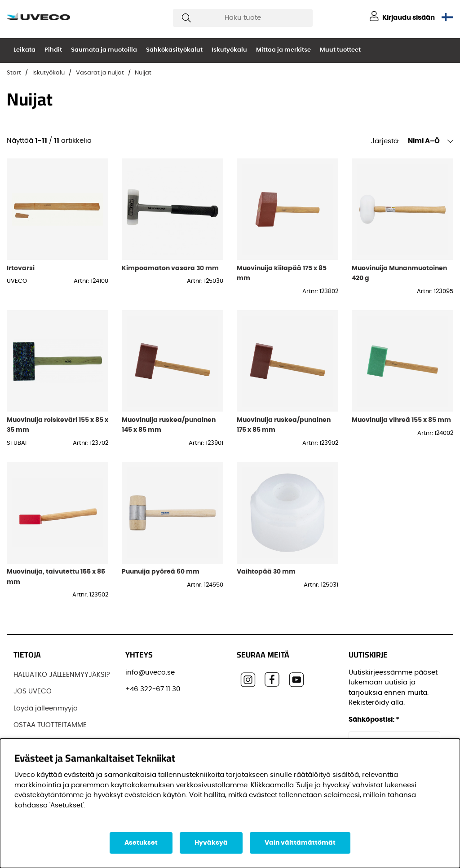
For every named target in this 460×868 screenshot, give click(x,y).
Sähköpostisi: (374, 720)
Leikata (24, 50)
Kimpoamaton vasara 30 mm (170, 268)
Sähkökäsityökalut (174, 50)
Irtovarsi (21, 268)
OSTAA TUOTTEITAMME (50, 725)
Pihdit (53, 50)
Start (14, 73)
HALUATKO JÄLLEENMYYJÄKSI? (62, 675)
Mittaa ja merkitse (283, 50)
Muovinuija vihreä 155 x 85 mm (401, 420)
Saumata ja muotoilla (104, 50)
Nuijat (143, 73)
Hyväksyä (211, 843)
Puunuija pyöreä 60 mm (161, 572)
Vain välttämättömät (300, 843)
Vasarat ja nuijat (100, 73)
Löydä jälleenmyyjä (46, 708)
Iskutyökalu (229, 50)
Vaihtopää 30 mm (266, 572)
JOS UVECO (33, 691)
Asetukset (141, 843)
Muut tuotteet (340, 50)
